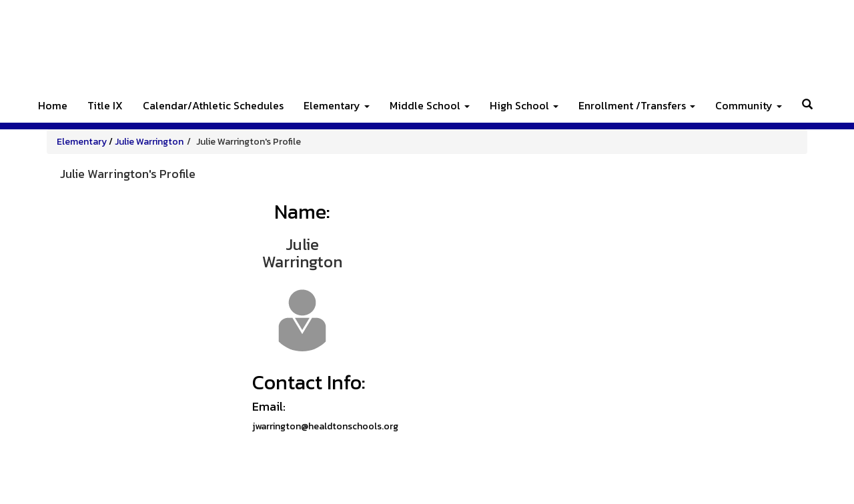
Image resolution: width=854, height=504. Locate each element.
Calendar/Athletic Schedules (213, 105)
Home (53, 105)
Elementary (82, 142)
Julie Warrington (149, 142)
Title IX (105, 105)
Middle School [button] (430, 105)
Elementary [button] (337, 105)
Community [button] (749, 105)
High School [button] (524, 105)
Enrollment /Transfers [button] (637, 105)
